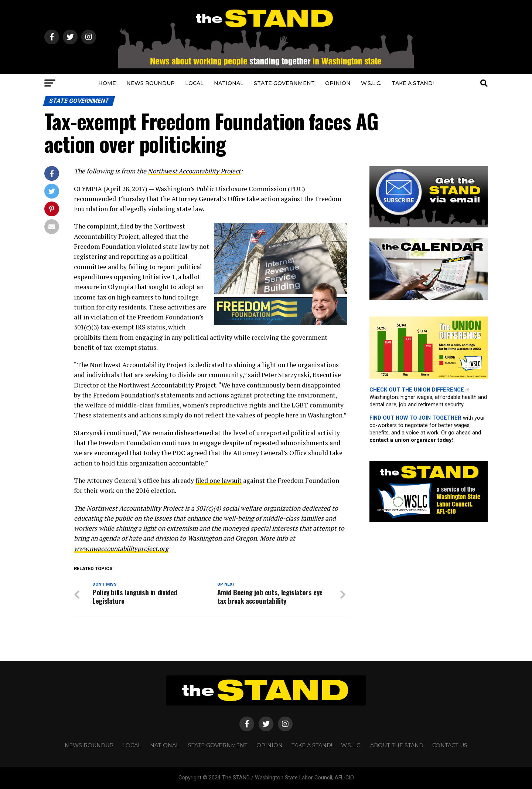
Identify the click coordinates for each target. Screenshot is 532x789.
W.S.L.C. (371, 83)
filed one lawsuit (220, 480)
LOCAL (194, 83)
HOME (107, 83)
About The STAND (397, 745)
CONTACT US (450, 745)
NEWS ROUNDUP (151, 83)
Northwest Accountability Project (196, 171)
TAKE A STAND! (413, 83)
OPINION (338, 83)
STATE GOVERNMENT (284, 83)
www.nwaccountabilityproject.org (123, 548)
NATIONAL (229, 83)
